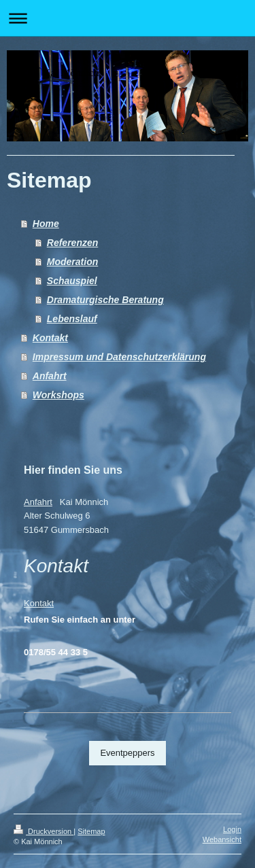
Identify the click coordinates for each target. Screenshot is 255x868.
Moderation (72, 262)
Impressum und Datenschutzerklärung (119, 357)
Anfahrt (50, 376)
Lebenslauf (72, 319)
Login (232, 829)
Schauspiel (72, 281)
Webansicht (222, 839)
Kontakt (50, 338)
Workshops (58, 395)
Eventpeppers (127, 753)
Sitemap (91, 831)
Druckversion (44, 831)
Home (46, 224)
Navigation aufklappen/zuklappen (128, 18)
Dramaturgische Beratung (105, 300)
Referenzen (72, 243)
